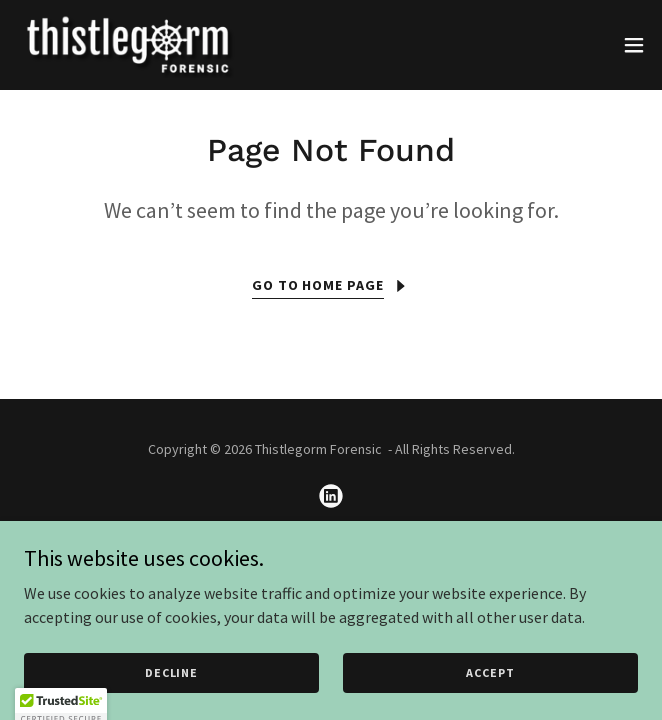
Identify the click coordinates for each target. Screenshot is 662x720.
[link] (128, 45)
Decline (171, 672)
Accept (490, 672)
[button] (634, 45)
